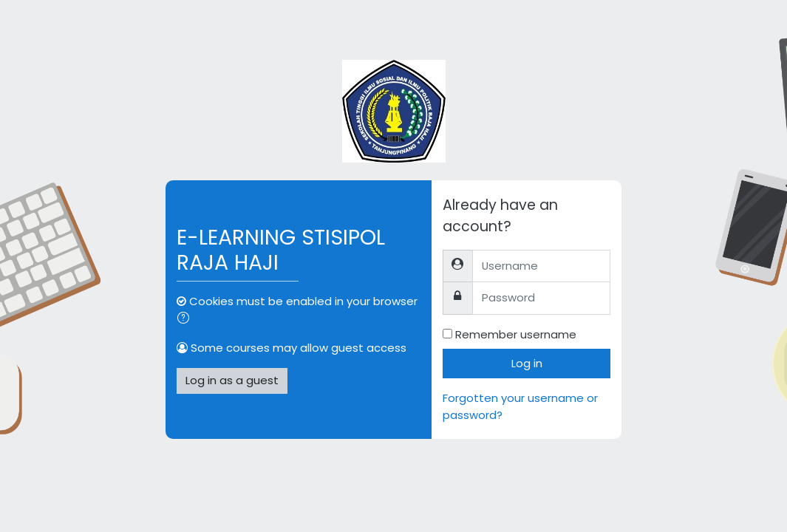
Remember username (516, 334)
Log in (527, 363)
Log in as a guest (232, 380)
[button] (186, 319)
